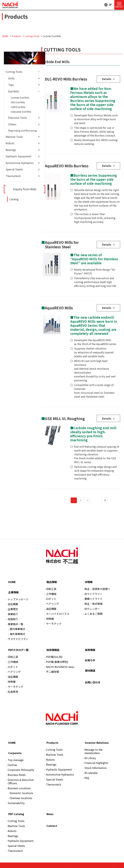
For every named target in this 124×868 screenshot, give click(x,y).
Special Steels (14, 169)
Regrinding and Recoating (23, 131)
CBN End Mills (18, 107)
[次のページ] (105, 497)
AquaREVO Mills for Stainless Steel (62, 243)
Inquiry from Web (25, 189)
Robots (10, 143)
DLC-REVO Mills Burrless (66, 79)
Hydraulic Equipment (19, 156)
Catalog (14, 199)
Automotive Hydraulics (20, 163)
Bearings (11, 150)
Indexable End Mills (21, 112)
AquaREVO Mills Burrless (67, 165)
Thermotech (13, 176)
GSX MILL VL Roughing (65, 416)
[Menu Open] (119, 5)
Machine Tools (14, 137)
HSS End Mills (18, 102)
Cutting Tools (14, 72)
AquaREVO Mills (59, 306)
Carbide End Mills (20, 98)
